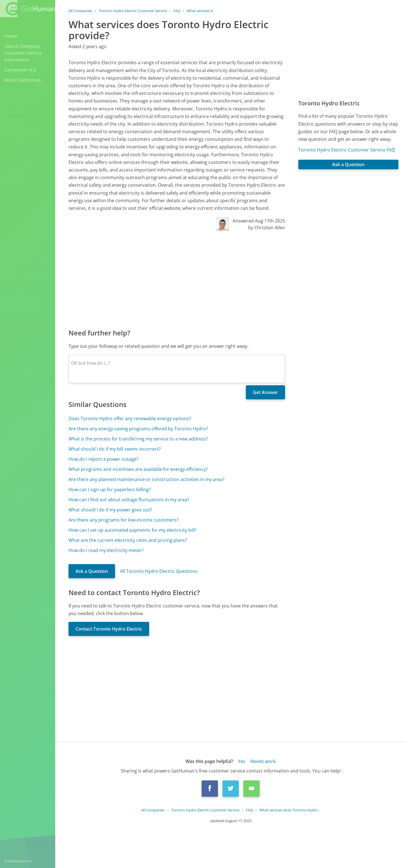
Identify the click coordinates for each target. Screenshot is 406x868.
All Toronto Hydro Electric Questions (159, 571)
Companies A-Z (20, 70)
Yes (242, 761)
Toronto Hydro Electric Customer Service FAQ (347, 150)
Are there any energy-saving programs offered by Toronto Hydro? (138, 429)
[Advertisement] (177, 279)
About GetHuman (23, 80)
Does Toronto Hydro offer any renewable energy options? (130, 419)
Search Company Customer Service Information (23, 53)
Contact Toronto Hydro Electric (109, 629)
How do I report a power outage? (103, 459)
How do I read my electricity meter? (106, 550)
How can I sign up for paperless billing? (110, 489)
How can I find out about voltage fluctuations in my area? (129, 500)
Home (11, 36)
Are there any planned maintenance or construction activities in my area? (146, 479)
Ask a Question (92, 571)
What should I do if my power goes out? (110, 510)
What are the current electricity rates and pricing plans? (128, 540)
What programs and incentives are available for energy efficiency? (138, 469)
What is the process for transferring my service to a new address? (138, 439)
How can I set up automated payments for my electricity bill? (133, 530)
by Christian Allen (267, 228)
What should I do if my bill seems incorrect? (115, 449)
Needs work (263, 761)
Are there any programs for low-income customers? (123, 520)
